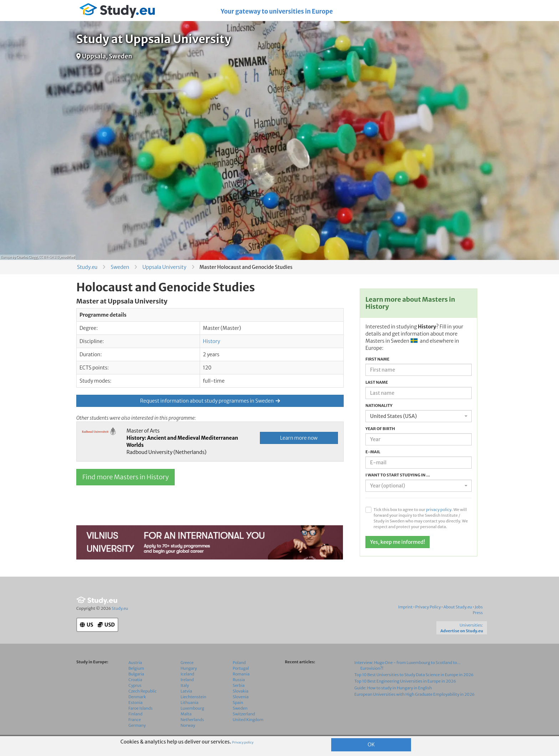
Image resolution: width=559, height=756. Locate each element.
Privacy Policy (428, 607)
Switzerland (244, 714)
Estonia (135, 703)
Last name (377, 382)
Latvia (186, 691)
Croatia (135, 680)
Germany (137, 725)
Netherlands (193, 720)
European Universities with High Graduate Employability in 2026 (414, 694)
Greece (187, 663)
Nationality (379, 405)
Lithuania (190, 703)
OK (371, 745)
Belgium (136, 668)
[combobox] (419, 416)
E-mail (373, 452)
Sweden (120, 267)
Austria (135, 663)
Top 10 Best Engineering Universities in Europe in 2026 (405, 681)
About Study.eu (458, 607)
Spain (238, 703)
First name (377, 359)
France (135, 720)
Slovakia (241, 691)
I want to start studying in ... (398, 475)
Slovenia (241, 697)
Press (478, 613)
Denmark (137, 697)
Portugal (241, 668)
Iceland (188, 674)
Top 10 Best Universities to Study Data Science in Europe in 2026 (414, 675)
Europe (6, 257)
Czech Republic (142, 691)
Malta (186, 714)
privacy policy (439, 510)
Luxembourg (193, 708)
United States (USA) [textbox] (393, 416)
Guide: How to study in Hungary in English (393, 688)
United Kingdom (248, 720)
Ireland (187, 680)
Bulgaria (136, 674)
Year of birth (380, 429)
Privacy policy (243, 742)
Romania (241, 674)
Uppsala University (164, 267)
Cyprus (135, 685)
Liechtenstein (194, 697)
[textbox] (416, 486)
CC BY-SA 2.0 (49, 257)
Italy (185, 685)
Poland (239, 663)
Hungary (189, 668)
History (211, 341)
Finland (135, 714)
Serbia (239, 685)
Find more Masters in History (125, 477)
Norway (188, 725)
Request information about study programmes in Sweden (210, 401)
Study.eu (87, 267)
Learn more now (299, 438)
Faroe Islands (140, 708)
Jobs (479, 607)
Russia (239, 680)
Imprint (405, 607)
